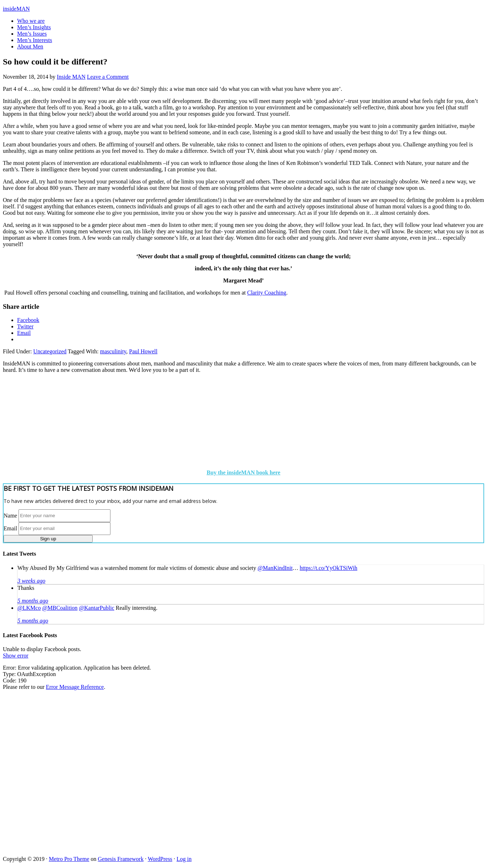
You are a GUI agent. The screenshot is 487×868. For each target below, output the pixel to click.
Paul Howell (143, 351)
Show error (16, 656)
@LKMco (29, 608)
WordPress (160, 859)
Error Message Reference (75, 687)
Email (10, 528)
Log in (184, 859)
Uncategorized (50, 351)
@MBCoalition (60, 608)
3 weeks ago (31, 581)
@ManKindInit (275, 568)
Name (10, 515)
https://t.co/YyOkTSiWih (328, 568)
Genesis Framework (121, 859)
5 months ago (33, 601)
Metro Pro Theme (69, 859)
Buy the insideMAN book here (243, 472)
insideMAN (16, 9)
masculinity (113, 351)
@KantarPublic (97, 608)
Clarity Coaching (267, 293)
